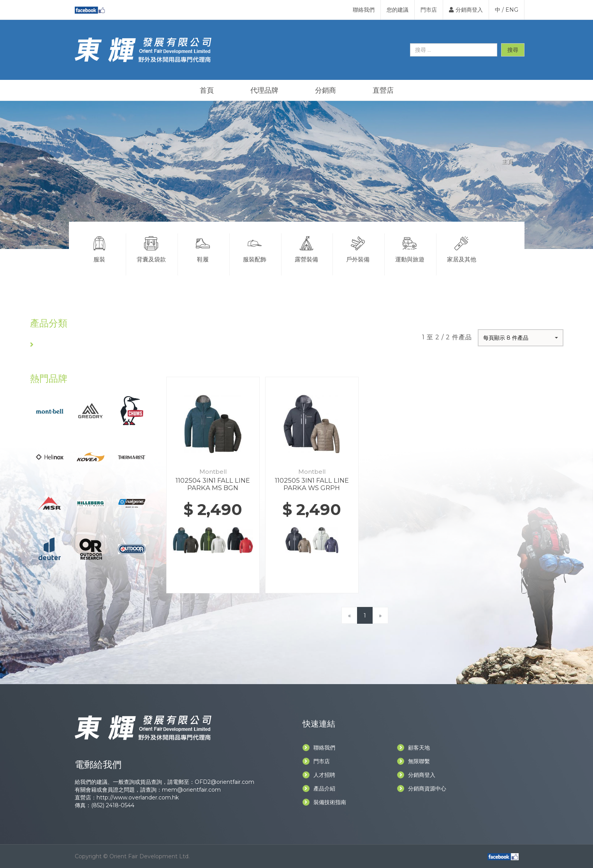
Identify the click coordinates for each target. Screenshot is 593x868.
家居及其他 (462, 248)
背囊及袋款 (151, 248)
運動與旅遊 (410, 248)
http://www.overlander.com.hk (138, 797)
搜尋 (513, 50)
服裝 (100, 248)
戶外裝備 (358, 248)
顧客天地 (414, 748)
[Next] (380, 615)
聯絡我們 (364, 10)
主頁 (507, 161)
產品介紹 (319, 789)
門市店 (429, 10)
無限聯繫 (414, 761)
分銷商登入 (466, 10)
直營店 (383, 90)
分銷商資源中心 (422, 789)
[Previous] (349, 615)
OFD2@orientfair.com (224, 782)
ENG (512, 10)
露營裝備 (306, 248)
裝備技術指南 (324, 802)
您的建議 (398, 10)
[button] (521, 338)
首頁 (207, 90)
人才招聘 (319, 775)
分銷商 (326, 90)
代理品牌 (264, 90)
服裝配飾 (255, 248)
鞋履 (203, 248)
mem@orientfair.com (191, 790)
